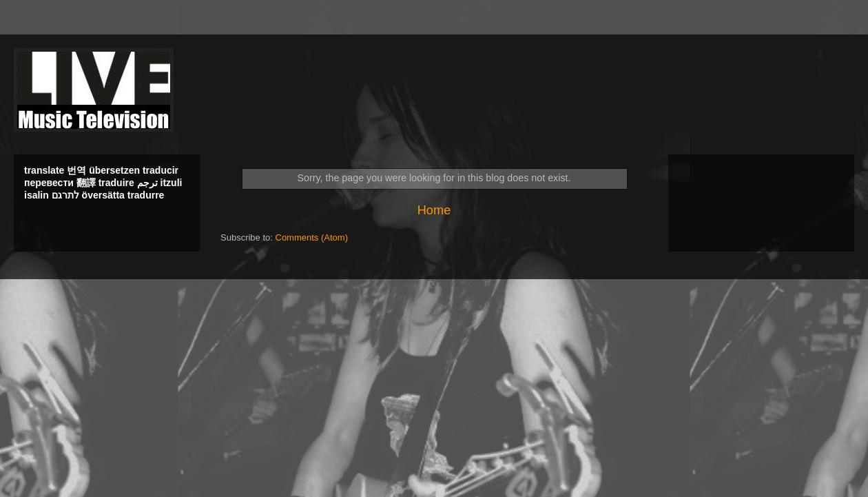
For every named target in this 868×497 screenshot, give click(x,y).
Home (434, 210)
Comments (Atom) (312, 237)
